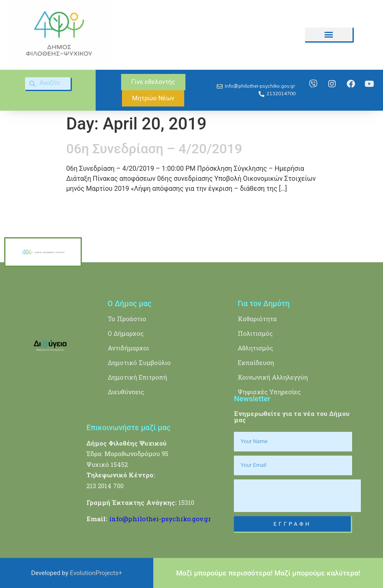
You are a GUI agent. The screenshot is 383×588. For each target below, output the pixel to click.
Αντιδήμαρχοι (128, 348)
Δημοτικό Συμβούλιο (139, 362)
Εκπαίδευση (256, 362)
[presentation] (297, 496)
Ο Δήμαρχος (126, 333)
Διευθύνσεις (126, 392)
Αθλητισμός (255, 348)
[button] (329, 34)
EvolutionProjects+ (96, 573)
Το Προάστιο (127, 319)
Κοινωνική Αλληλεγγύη (273, 377)
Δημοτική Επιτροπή (137, 377)
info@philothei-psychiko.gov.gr (160, 519)
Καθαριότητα (257, 319)
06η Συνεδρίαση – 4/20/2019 (154, 149)
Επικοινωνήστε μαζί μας (128, 427)
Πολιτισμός (255, 333)
